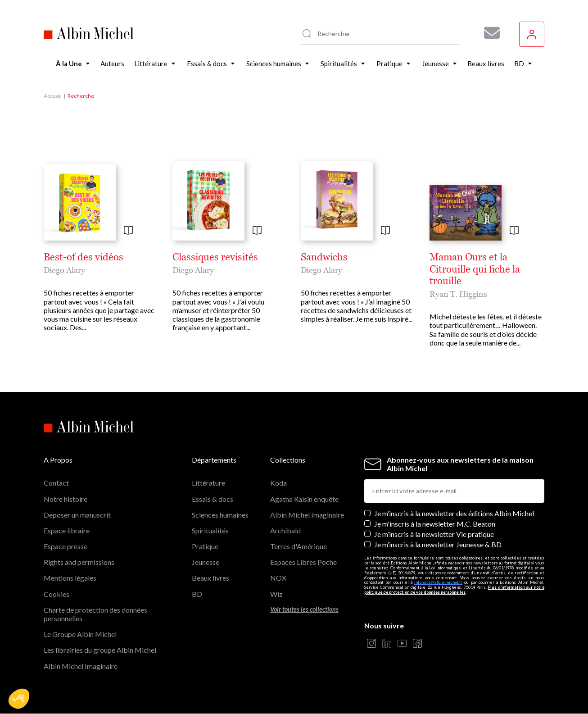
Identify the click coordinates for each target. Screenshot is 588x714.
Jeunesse (206, 562)
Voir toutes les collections (304, 609)
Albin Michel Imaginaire (81, 666)
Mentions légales (70, 578)
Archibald (285, 530)
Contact (56, 483)
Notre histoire (66, 499)
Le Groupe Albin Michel (80, 634)
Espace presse (66, 546)
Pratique (205, 546)
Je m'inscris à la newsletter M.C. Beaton (435, 524)
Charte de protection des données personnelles (95, 614)
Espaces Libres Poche (303, 562)
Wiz (276, 594)
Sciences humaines (220, 515)
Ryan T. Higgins (458, 294)
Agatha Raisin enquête (304, 499)
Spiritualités (210, 530)
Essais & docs (213, 499)
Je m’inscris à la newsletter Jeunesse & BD (438, 544)
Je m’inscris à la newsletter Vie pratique (434, 534)
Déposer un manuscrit (77, 515)
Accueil (53, 96)
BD (197, 594)
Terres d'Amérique (299, 546)
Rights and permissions (79, 562)
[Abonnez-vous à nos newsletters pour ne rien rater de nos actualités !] (488, 33)
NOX (278, 578)
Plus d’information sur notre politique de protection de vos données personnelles (454, 590)
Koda (278, 483)
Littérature (208, 483)
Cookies (57, 594)
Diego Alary (64, 270)
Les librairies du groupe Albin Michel (100, 650)
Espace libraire (67, 530)
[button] (19, 699)
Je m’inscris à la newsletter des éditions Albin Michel (454, 513)
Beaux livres (210, 578)
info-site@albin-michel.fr (438, 582)
